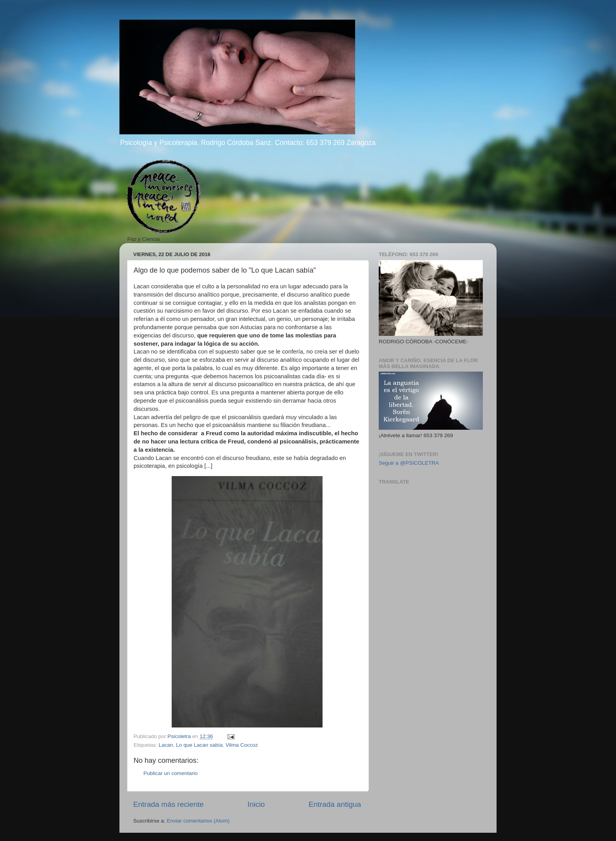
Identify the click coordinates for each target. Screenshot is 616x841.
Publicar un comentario (170, 773)
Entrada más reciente (169, 804)
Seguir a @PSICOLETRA (409, 463)
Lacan (166, 745)
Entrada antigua (335, 804)
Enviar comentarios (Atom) (198, 821)
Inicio (256, 804)
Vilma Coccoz (242, 745)
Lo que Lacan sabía (199, 745)
